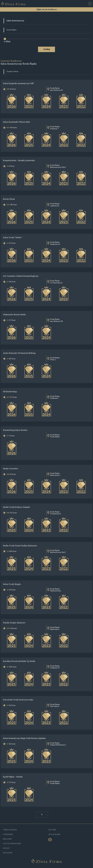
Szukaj (47, 49)
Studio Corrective (11, 469)
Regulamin (7, 839)
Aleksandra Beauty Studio (14, 314)
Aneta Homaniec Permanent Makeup (19, 353)
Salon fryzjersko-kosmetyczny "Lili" (18, 83)
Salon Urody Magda (12, 584)
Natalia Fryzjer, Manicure (14, 623)
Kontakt (6, 848)
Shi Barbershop (10, 391)
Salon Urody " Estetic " (13, 237)
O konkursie (8, 834)
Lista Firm (52, 830)
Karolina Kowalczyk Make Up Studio (19, 661)
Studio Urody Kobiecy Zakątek (16, 507)
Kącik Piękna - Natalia (13, 777)
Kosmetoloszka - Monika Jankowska (19, 160)
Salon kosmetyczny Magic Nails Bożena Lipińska (24, 738)
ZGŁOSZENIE (8, 853)
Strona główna (10, 830)
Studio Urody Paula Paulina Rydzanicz (20, 546)
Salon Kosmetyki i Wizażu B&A (17, 122)
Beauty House (9, 199)
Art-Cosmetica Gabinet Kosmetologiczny (21, 276)
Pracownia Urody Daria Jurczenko (18, 700)
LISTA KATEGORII (54, 834)
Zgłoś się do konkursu (47, 9)
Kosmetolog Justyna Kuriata (15, 430)
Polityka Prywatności (12, 844)
